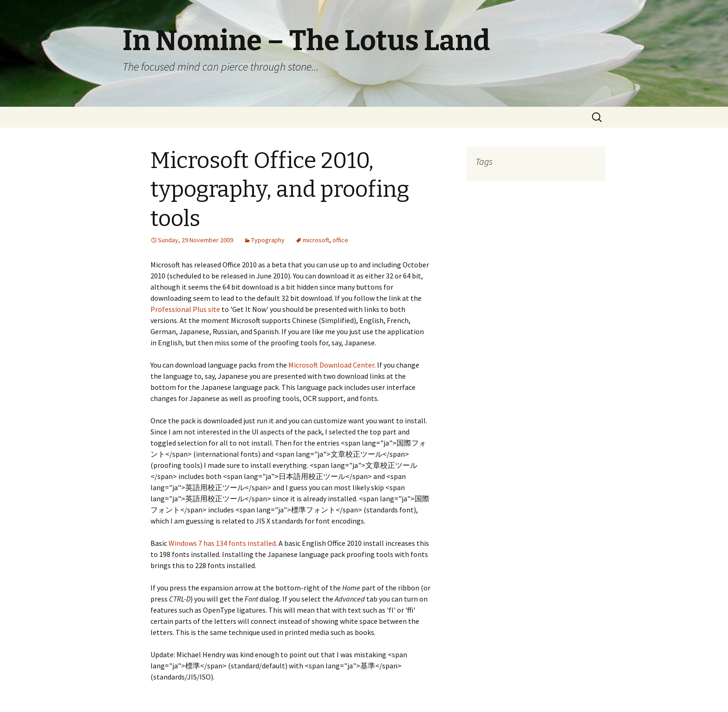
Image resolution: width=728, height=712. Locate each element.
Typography (268, 240)
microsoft (316, 240)
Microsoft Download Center (331, 365)
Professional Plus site (185, 309)
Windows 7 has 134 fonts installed (222, 543)
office (340, 240)
